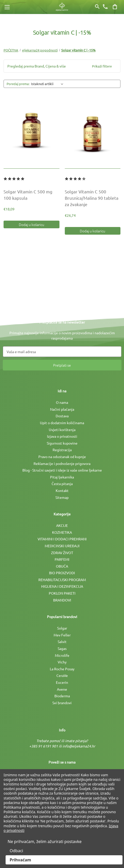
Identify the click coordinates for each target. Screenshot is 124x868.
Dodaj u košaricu (32, 224)
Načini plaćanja (62, 409)
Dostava (62, 416)
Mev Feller (62, 635)
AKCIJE (62, 525)
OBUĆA (62, 566)
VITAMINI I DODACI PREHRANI (62, 539)
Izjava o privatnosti (62, 436)
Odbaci (16, 851)
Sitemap (62, 497)
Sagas (62, 648)
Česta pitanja (62, 484)
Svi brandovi (62, 703)
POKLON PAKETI (62, 593)
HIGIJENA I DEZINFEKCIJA (62, 586)
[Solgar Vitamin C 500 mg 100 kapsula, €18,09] (32, 132)
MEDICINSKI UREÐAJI (62, 546)
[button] (62, 66)
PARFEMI (62, 559)
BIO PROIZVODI (62, 573)
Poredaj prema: (18, 84)
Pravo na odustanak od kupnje (62, 457)
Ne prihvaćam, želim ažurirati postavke (45, 842)
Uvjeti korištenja (62, 430)
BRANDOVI (62, 600)
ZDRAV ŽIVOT (62, 553)
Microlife (62, 655)
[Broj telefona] (105, 7)
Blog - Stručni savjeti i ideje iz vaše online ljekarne (62, 470)
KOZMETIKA (62, 532)
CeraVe (62, 675)
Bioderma (62, 696)
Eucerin (62, 682)
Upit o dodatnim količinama (62, 423)
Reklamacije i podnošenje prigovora (62, 463)
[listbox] (48, 84)
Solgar (62, 628)
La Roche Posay (62, 669)
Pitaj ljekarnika (62, 477)
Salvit (62, 642)
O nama (62, 402)
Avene (62, 689)
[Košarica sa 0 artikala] (115, 7)
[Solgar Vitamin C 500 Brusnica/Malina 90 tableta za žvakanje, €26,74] (93, 132)
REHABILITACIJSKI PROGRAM (62, 580)
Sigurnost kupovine (62, 443)
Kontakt (62, 490)
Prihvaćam (20, 860)
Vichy (62, 662)
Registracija (62, 450)
